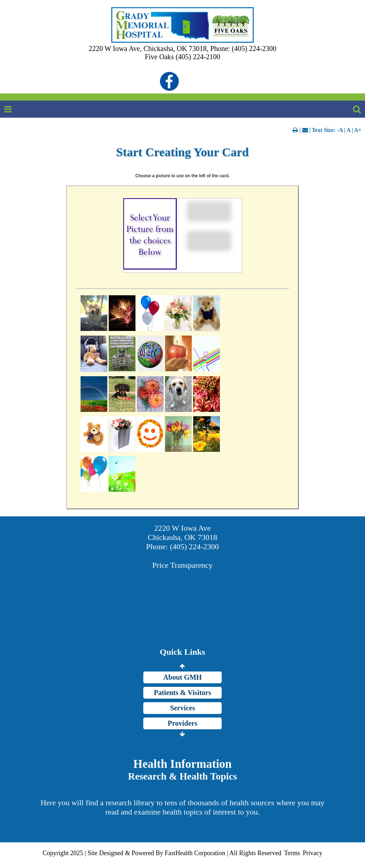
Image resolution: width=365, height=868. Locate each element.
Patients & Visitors (182, 693)
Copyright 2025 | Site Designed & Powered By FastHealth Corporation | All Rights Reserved (162, 853)
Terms (292, 853)
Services (182, 708)
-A (340, 130)
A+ (358, 130)
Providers (183, 723)
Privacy (312, 853)
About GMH (182, 677)
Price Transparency (182, 565)
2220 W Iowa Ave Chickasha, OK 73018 (183, 533)
